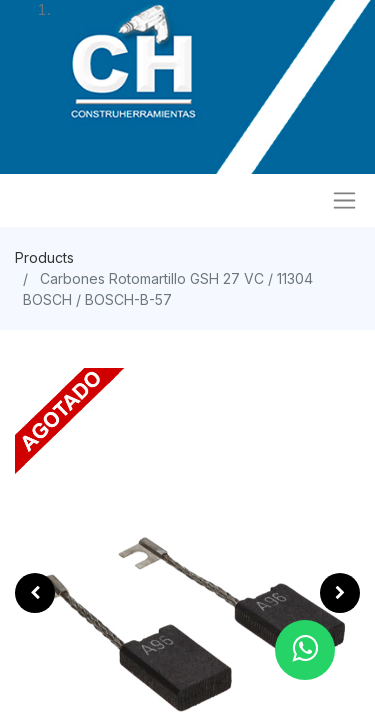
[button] (35, 593)
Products (44, 257)
